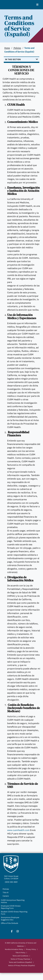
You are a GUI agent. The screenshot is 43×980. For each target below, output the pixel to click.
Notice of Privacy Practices (20, 959)
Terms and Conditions (20, 956)
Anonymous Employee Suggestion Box (10, 919)
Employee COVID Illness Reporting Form (11, 907)
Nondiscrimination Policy (14, 949)
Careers (6, 896)
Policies (17, 48)
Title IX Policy (20, 953)
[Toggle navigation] (22, 60)
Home (7, 48)
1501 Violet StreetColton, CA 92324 (11, 877)
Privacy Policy (31, 949)
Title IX (6, 892)
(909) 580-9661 (11, 882)
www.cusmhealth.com (19, 830)
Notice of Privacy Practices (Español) (22, 965)
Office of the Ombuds (10, 923)
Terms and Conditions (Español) (20, 962)
